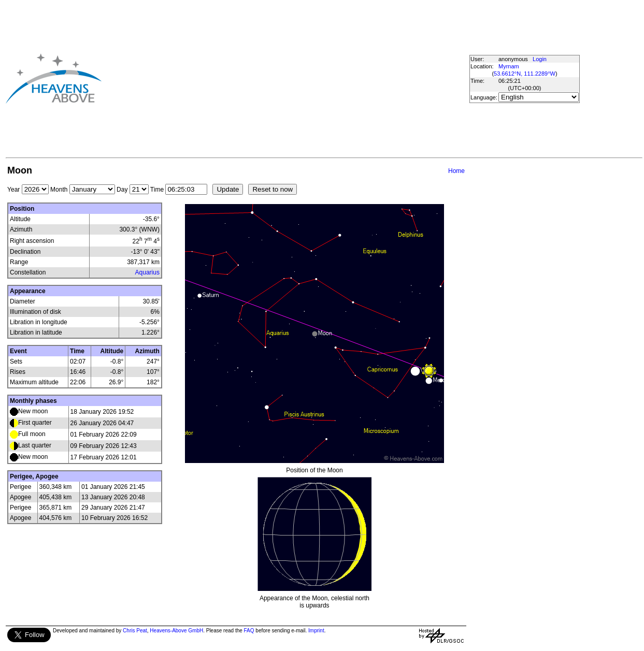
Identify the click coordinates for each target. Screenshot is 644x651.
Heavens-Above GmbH (176, 631)
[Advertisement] (268, 78)
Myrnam (509, 66)
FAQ (249, 631)
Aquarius (147, 272)
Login (540, 59)
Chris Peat (135, 631)
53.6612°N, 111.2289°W (525, 74)
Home (456, 171)
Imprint (316, 631)
